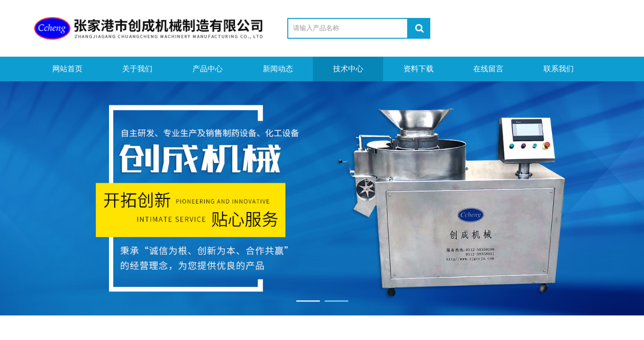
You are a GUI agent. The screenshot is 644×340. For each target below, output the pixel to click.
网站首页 (67, 69)
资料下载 (418, 69)
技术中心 (348, 69)
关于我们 (137, 69)
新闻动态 (278, 69)
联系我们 (559, 69)
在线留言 (488, 69)
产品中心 (208, 69)
